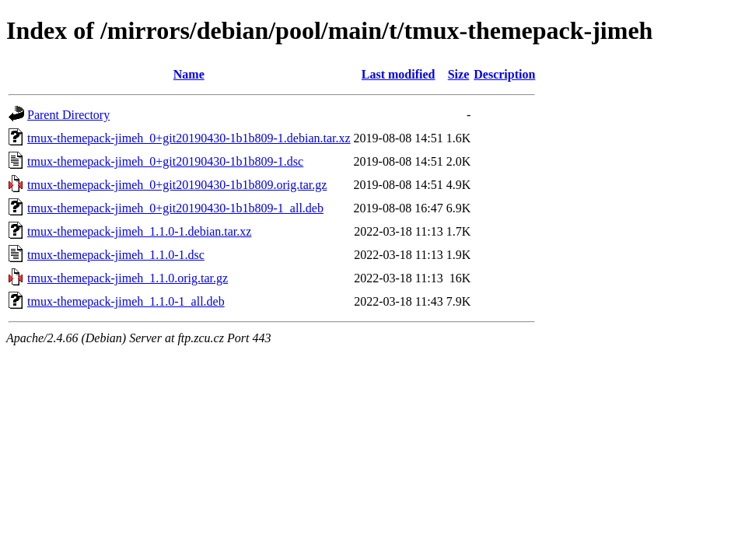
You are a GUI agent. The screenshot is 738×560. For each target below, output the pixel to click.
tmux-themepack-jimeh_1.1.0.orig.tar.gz (128, 278)
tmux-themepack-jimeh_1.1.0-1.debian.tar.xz (139, 231)
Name (189, 74)
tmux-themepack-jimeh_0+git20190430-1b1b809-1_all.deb (175, 208)
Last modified (399, 74)
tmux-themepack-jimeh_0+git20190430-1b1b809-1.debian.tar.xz (189, 138)
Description (504, 74)
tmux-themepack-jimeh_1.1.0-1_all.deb (126, 301)
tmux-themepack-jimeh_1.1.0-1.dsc (116, 255)
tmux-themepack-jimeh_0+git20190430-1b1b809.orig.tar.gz (177, 185)
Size (459, 74)
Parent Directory (68, 115)
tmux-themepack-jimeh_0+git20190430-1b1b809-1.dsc (165, 161)
